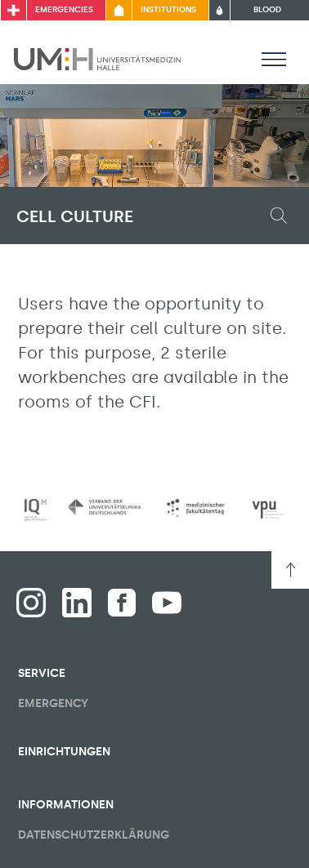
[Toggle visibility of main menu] (274, 59)
